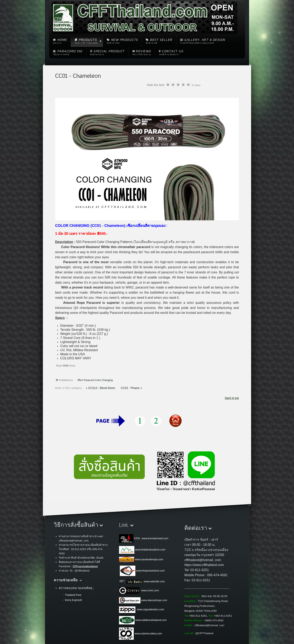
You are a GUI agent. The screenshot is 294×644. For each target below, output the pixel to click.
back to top (232, 398)
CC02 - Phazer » (131, 388)
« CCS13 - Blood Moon (101, 388)
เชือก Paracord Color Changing (95, 380)
